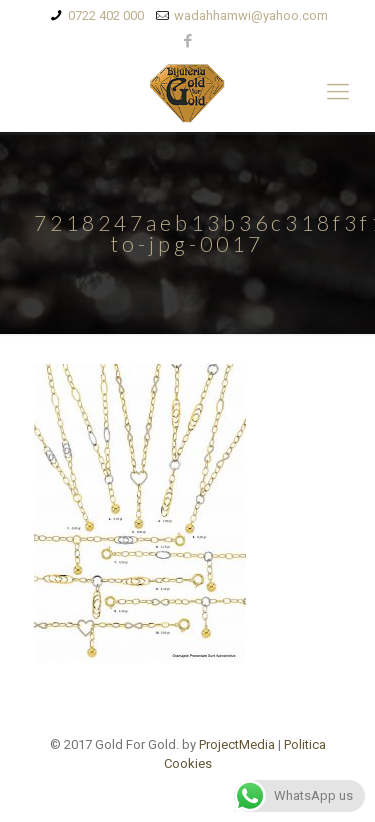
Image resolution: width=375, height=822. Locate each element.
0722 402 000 (106, 15)
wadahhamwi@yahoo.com (251, 15)
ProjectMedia (237, 744)
